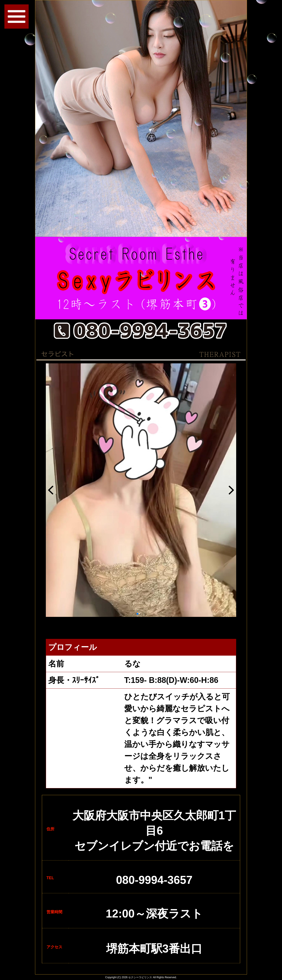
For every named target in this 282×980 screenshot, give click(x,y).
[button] (137, 614)
